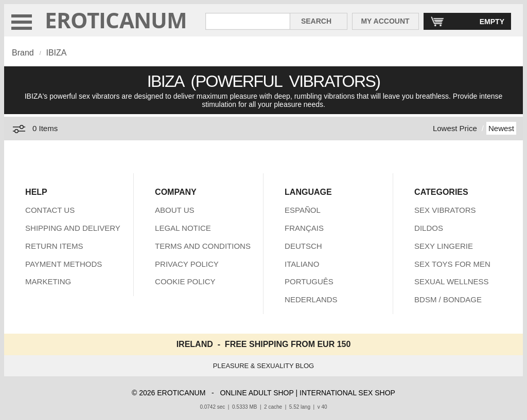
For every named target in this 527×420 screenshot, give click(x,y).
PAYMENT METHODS (64, 264)
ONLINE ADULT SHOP (257, 393)
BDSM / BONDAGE (448, 299)
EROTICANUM (116, 20)
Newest (501, 128)
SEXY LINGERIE (444, 246)
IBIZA (56, 53)
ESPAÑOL (303, 210)
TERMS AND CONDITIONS (203, 246)
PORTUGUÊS (309, 281)
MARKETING (48, 281)
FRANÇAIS (304, 228)
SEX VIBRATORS (445, 210)
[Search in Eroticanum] (248, 21)
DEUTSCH (303, 246)
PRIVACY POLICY (187, 264)
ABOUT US (174, 210)
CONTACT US (50, 210)
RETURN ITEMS (54, 246)
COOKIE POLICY (185, 281)
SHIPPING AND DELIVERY (73, 228)
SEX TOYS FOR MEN (452, 264)
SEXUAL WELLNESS (452, 281)
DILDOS (429, 228)
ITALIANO (302, 264)
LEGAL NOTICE (183, 228)
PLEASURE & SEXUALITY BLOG (263, 366)
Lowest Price (455, 128)
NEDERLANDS (311, 299)
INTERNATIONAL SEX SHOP (347, 393)
